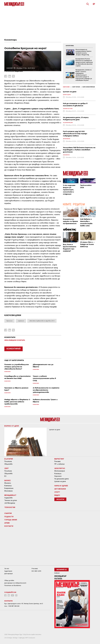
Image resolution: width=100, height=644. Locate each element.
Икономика (8, 491)
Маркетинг (59, 459)
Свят (7, 468)
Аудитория (8, 571)
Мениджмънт (10, 495)
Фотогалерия (60, 471)
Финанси (8, 483)
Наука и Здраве (61, 486)
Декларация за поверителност (15, 583)
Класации (58, 474)
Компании (8, 486)
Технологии (10, 507)
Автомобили (60, 489)
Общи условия (9, 580)
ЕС (5, 476)
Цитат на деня (60, 481)
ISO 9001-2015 (36, 571)
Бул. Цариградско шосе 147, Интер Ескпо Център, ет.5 (24, 604)
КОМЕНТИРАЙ (14, 349)
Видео (57, 495)
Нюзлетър (60, 499)
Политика (8, 461)
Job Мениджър (10, 503)
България (9, 459)
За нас (7, 569)
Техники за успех (11, 500)
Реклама (57, 461)
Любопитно (60, 468)
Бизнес (8, 480)
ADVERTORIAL (70, 46)
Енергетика (9, 488)
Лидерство (8, 498)
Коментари (11, 40)
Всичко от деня (12, 426)
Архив (7, 523)
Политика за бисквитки (13, 585)
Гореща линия (11, 520)
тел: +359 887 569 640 (12, 606)
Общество (8, 464)
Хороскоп (58, 476)
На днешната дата (61, 479)
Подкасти (9, 517)
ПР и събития (59, 464)
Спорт (57, 492)
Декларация (8, 574)
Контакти (9, 526)
